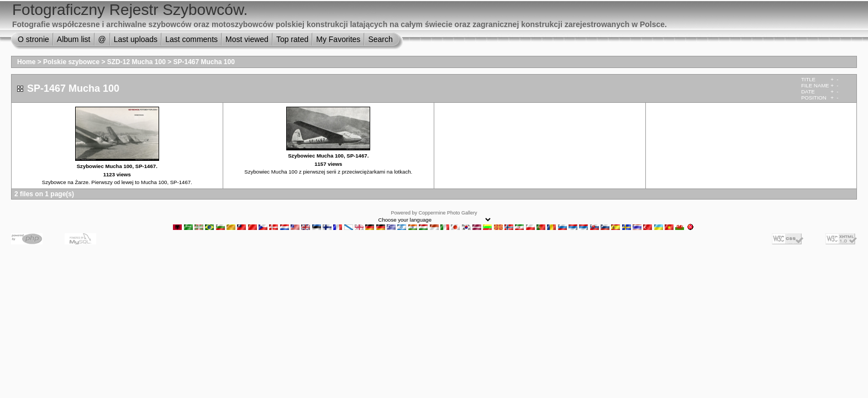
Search (380, 39)
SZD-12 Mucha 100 (136, 62)
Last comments (191, 39)
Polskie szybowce (71, 62)
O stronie (33, 39)
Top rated (292, 39)
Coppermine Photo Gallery (448, 213)
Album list (74, 39)
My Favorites (338, 39)
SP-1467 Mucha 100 (204, 62)
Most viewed (247, 39)
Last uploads (136, 39)
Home (26, 62)
